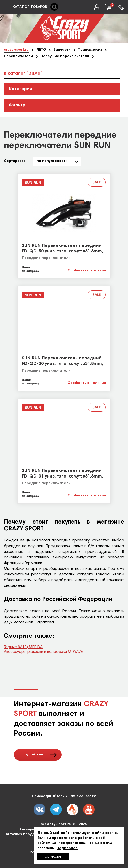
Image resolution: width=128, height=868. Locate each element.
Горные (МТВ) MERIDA (23, 647)
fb (56, 809)
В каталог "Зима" (23, 74)
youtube (89, 810)
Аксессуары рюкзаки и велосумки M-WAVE (43, 652)
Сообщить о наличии (87, 271)
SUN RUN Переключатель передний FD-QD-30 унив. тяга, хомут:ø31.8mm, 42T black (62, 364)
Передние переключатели (46, 258)
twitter (73, 810)
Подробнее (67, 848)
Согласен (53, 857)
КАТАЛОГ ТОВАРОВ (30, 7)
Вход (98, 7)
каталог (6, 7)
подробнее (33, 755)
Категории (21, 89)
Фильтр (17, 105)
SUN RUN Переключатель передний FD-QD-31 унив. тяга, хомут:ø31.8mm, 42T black (62, 477)
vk (39, 809)
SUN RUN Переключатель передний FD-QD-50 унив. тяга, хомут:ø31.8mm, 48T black (62, 252)
